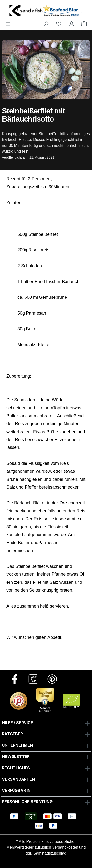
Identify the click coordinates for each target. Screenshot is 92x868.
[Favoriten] (59, 24)
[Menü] (8, 24)
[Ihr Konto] (71, 24)
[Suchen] (46, 24)
